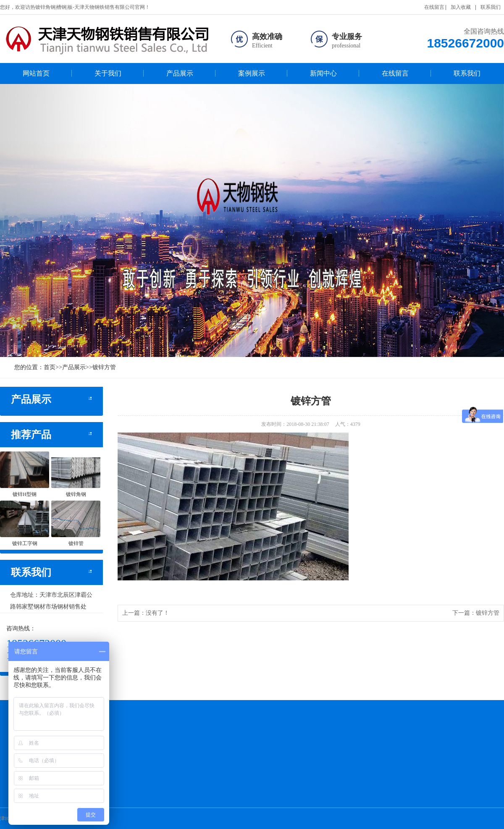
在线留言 (434, 7)
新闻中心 (323, 73)
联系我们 (491, 7)
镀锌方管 (104, 367)
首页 (50, 367)
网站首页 (36, 73)
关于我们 (108, 73)
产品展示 (180, 73)
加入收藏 (461, 7)
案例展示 (252, 73)
